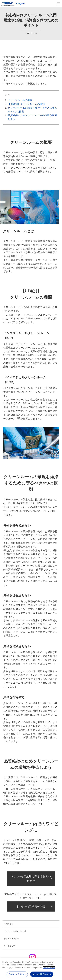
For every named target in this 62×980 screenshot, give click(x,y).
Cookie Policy (49, 968)
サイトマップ (10, 946)
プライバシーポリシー (13, 931)
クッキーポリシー (12, 939)
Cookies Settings (17, 974)
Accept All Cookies (42, 974)
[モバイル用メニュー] (58, 4)
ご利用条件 (9, 924)
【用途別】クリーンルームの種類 (26, 104)
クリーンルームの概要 (20, 100)
